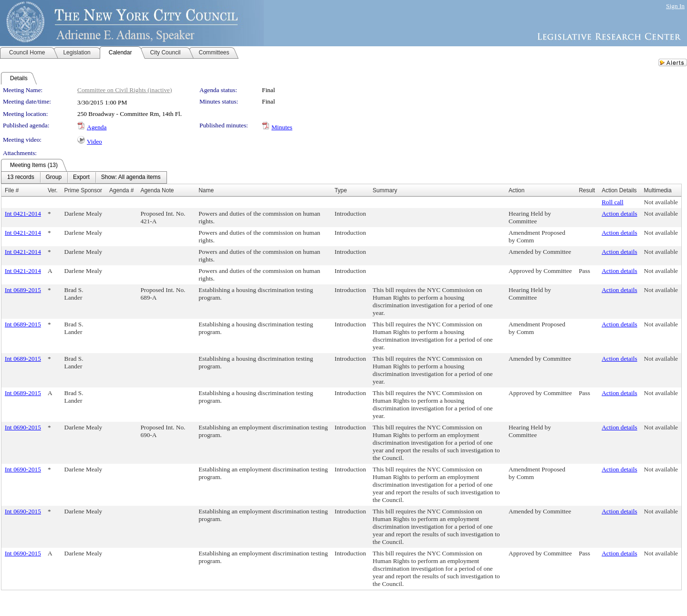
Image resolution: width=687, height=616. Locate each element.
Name (206, 190)
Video (94, 141)
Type (341, 190)
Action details (619, 214)
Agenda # (121, 190)
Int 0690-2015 (23, 427)
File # (12, 190)
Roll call (613, 202)
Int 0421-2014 (23, 214)
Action (516, 190)
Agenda (97, 127)
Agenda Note (157, 190)
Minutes (282, 127)
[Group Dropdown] (54, 177)
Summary (385, 190)
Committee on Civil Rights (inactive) (125, 90)
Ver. (53, 190)
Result (587, 190)
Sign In (675, 6)
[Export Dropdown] (81, 177)
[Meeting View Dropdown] (131, 177)
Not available (661, 202)
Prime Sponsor (83, 190)
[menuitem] (21, 177)
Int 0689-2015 (23, 290)
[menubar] (84, 177)
